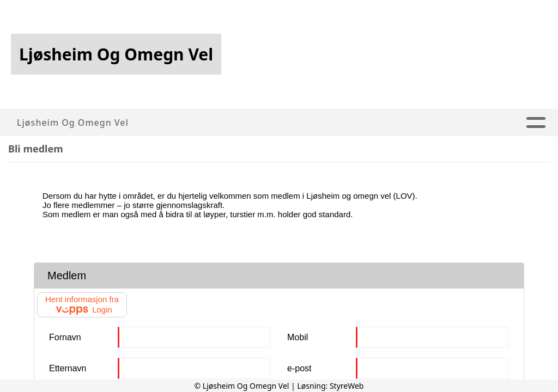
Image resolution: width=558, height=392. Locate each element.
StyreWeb (347, 386)
